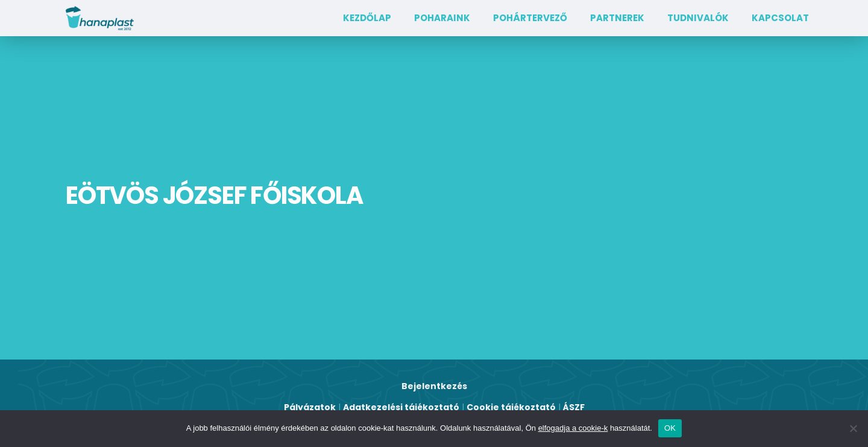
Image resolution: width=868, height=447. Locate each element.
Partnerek (617, 18)
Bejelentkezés (434, 386)
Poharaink (442, 18)
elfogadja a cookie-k (573, 428)
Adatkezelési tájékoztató (401, 407)
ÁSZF (574, 407)
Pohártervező (530, 18)
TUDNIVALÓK (698, 18)
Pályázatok (310, 407)
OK (670, 428)
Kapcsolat (780, 18)
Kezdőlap (367, 18)
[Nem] (853, 428)
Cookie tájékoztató (511, 407)
